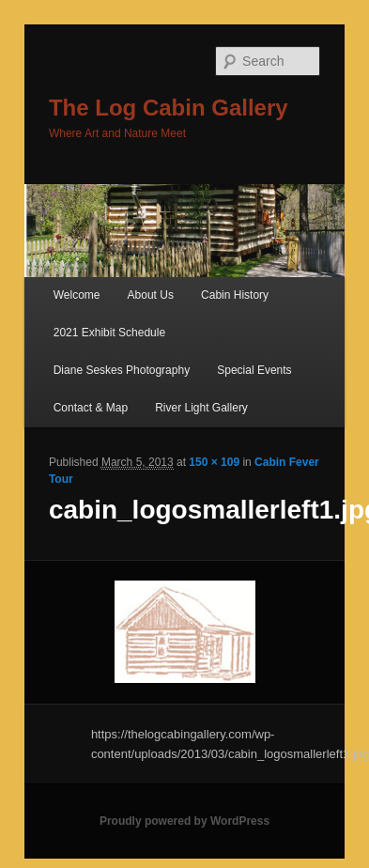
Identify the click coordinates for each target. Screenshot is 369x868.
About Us (151, 295)
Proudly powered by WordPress (184, 821)
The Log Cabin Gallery (169, 108)
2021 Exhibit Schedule (109, 333)
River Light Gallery (201, 408)
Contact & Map (91, 408)
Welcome (77, 295)
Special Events (254, 370)
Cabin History (235, 295)
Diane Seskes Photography (122, 370)
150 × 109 (214, 462)
